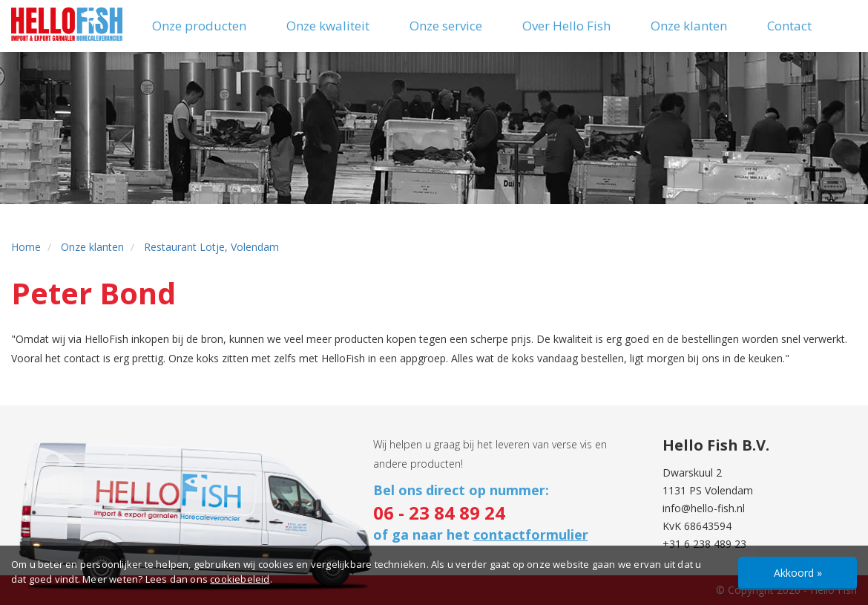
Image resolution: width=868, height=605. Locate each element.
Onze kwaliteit (328, 26)
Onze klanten (689, 26)
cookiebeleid (240, 579)
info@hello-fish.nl (704, 508)
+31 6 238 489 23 (704, 544)
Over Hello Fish (566, 26)
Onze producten (199, 26)
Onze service (446, 26)
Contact (789, 26)
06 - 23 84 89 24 (439, 513)
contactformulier (531, 534)
